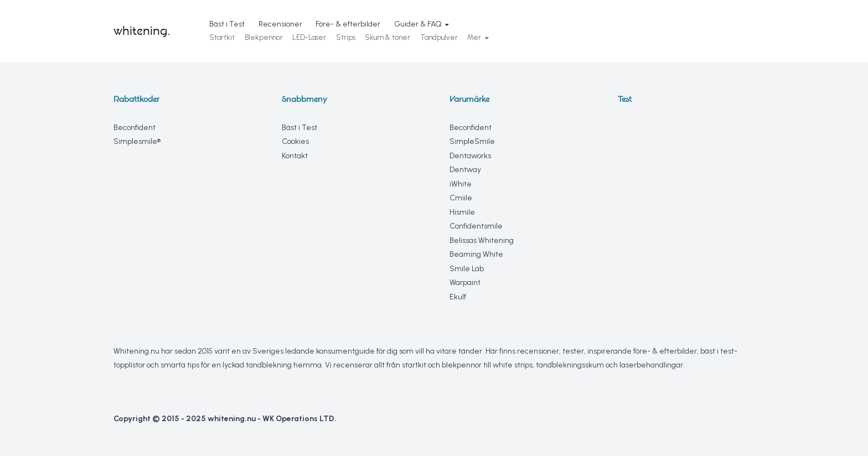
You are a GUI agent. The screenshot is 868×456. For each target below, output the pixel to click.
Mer (478, 37)
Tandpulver (439, 37)
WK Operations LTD (298, 419)
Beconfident (135, 128)
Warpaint (465, 283)
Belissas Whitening (482, 240)
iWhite (461, 184)
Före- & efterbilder (348, 24)
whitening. (142, 31)
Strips (346, 37)
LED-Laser (309, 37)
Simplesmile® (137, 141)
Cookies (295, 141)
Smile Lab (467, 269)
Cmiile (461, 198)
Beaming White (476, 254)
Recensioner (280, 24)
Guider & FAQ (422, 24)
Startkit (222, 37)
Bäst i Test (227, 24)
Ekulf (458, 297)
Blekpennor (264, 37)
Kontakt (295, 156)
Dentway (465, 170)
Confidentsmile (476, 226)
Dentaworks (470, 156)
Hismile (462, 212)
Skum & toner (387, 37)
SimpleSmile (472, 141)
